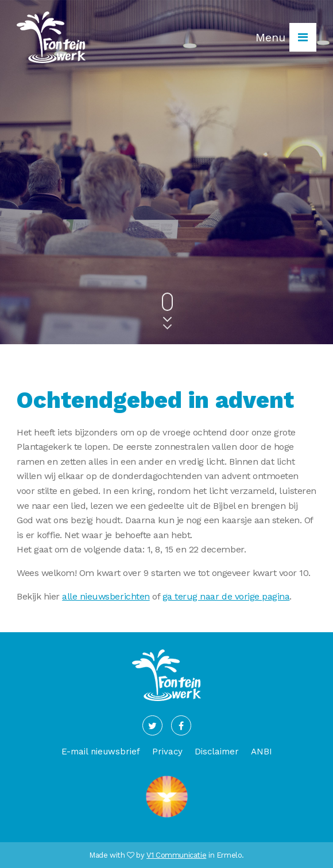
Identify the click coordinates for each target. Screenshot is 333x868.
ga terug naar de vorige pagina (226, 596)
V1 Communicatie (176, 855)
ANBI (262, 752)
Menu (286, 37)
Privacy (167, 752)
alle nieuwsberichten (106, 596)
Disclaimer (217, 752)
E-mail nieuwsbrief (101, 752)
